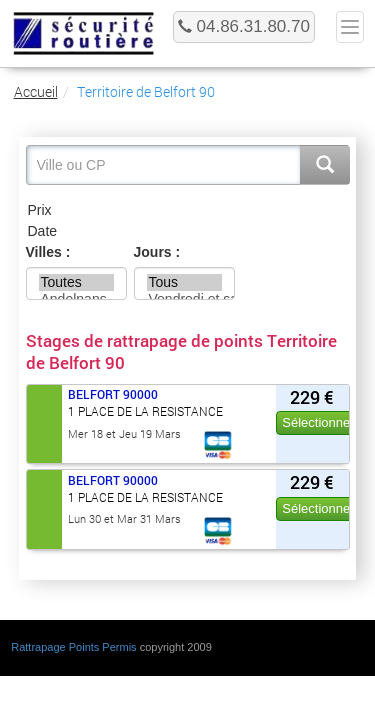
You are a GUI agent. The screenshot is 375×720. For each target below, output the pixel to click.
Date (188, 231)
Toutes (77, 282)
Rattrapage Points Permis (73, 647)
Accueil (36, 91)
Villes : (48, 252)
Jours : (157, 252)
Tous (185, 282)
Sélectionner (318, 422)
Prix (188, 210)
